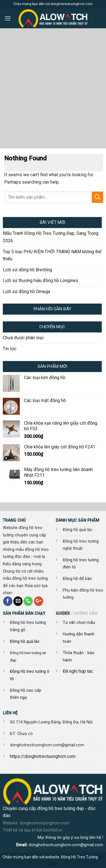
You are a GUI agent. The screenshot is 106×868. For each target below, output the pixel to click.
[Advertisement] (53, 93)
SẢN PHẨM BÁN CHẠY (24, 614)
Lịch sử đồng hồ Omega (26, 292)
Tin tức (10, 349)
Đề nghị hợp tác (78, 671)
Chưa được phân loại (23, 338)
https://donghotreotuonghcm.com (43, 756)
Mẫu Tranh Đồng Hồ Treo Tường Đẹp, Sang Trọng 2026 (51, 237)
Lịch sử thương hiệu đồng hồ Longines (41, 281)
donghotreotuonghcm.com (45, 823)
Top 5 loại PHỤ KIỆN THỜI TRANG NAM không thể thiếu (52, 255)
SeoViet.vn (53, 830)
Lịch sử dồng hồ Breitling (27, 270)
